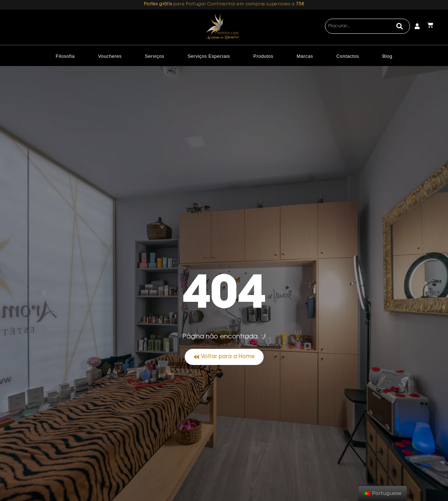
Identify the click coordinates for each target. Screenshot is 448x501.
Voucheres (110, 56)
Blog (387, 56)
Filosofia (65, 56)
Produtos (263, 56)
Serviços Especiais (209, 56)
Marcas (305, 56)
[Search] (400, 26)
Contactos (348, 56)
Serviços (155, 56)
